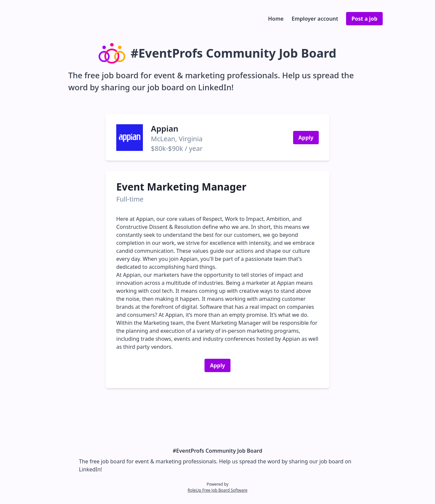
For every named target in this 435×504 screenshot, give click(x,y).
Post (364, 19)
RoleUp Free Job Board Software (217, 490)
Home (276, 19)
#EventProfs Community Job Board (218, 451)
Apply (306, 138)
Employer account (315, 19)
